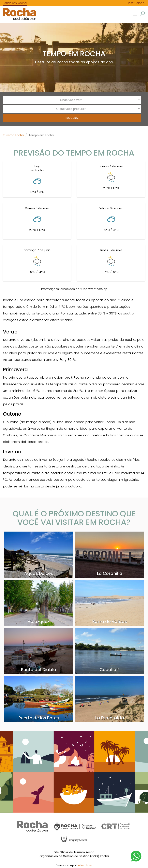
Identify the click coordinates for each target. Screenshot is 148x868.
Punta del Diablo (38, 670)
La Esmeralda (110, 718)
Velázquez (38, 622)
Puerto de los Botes (39, 718)
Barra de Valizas (110, 622)
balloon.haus (84, 865)
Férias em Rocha (15, 3)
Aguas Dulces (39, 573)
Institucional (137, 3)
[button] (142, 14)
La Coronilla (110, 573)
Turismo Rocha (13, 135)
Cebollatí (110, 670)
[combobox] (72, 100)
